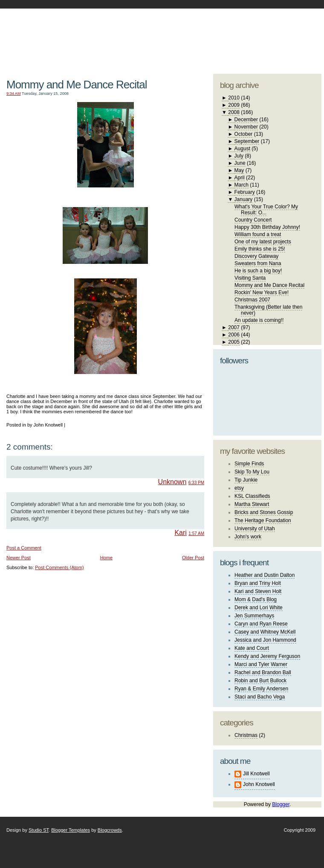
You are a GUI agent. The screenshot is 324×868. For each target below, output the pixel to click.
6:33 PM (196, 483)
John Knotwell (259, 784)
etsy (239, 488)
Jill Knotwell (256, 774)
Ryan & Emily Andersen (261, 689)
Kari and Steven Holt (258, 591)
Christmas (246, 735)
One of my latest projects (263, 242)
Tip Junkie (246, 480)
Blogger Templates (71, 830)
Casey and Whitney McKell (265, 632)
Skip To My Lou (252, 472)
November (246, 127)
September (247, 141)
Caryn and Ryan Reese (261, 624)
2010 (234, 98)
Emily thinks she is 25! (260, 249)
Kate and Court (252, 648)
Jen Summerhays (254, 616)
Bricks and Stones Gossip (264, 512)
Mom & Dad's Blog (256, 599)
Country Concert (253, 220)
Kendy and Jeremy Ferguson (267, 656)
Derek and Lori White (259, 608)
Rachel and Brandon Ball (263, 672)
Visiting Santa (250, 278)
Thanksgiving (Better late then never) (268, 310)
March (242, 185)
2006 (234, 335)
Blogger (281, 804)
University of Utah (255, 529)
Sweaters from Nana (258, 263)
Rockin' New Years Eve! (262, 292)
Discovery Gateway (256, 256)
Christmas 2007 (252, 300)
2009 (234, 105)
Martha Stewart (252, 504)
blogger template (290, 30)
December (246, 120)
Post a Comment (24, 548)
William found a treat (258, 234)
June (240, 163)
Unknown (172, 482)
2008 (234, 112)
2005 (234, 342)
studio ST (255, 37)
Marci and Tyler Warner (261, 664)
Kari (180, 533)
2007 (234, 327)
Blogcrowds (110, 830)
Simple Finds (249, 464)
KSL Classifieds (252, 496)
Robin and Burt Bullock (260, 681)
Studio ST (39, 830)
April (240, 178)
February (245, 192)
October (244, 134)
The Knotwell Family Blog (103, 34)
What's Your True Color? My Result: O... (266, 210)
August (242, 149)
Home (106, 558)
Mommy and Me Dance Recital (77, 85)
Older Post (193, 558)
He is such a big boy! (258, 271)
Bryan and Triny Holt (258, 583)
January (244, 199)
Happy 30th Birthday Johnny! (267, 227)
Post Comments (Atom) (59, 567)
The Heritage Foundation (263, 520)
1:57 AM (196, 533)
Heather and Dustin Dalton (265, 575)
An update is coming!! (259, 320)
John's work (248, 537)
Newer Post (19, 558)
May (239, 170)
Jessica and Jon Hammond (265, 640)
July (239, 156)
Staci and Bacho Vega (260, 697)
